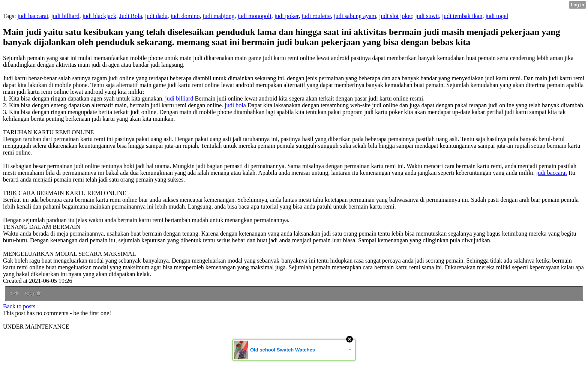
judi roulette (316, 16)
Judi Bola (131, 16)
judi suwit (427, 16)
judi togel (497, 16)
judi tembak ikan (462, 16)
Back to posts (19, 306)
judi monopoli (254, 16)
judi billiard (65, 16)
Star (33, 294)
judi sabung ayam (355, 16)
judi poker (287, 16)
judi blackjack (99, 16)
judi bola (235, 105)
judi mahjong (219, 16)
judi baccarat (33, 16)
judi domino (185, 16)
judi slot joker (396, 16)
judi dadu (156, 16)
